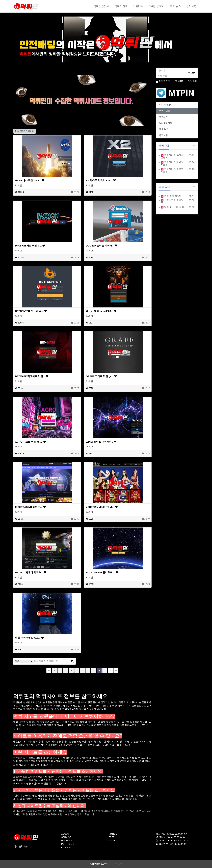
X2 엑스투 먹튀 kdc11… (101, 180)
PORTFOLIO (68, 844)
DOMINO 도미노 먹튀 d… (102, 246)
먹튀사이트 (121, 6)
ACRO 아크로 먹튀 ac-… (30, 442)
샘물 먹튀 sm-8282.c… (29, 638)
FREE (111, 837)
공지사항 (191, 6)
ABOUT (65, 834)
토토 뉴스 (175, 6)
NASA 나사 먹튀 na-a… (30, 180)
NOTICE (113, 834)
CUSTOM (66, 847)
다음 (110, 670)
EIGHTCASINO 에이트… (30, 507)
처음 (49, 670)
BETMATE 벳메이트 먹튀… (32, 376)
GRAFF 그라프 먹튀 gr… (101, 376)
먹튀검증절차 (157, 6)
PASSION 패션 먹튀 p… (30, 246)
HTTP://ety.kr (115, 864)
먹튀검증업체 (101, 6)
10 (105, 670)
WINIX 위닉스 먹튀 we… (101, 442)
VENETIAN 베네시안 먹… (102, 507)
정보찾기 (192, 81)
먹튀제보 (138, 6)
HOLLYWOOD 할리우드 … (102, 572)
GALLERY (114, 841)
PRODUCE (67, 841)
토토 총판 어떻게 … (174, 196)
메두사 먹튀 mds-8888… (101, 311)
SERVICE (66, 837)
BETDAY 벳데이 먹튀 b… (31, 572)
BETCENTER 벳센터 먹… (31, 311)
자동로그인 (164, 81)
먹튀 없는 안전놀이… (175, 207)
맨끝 (116, 670)
